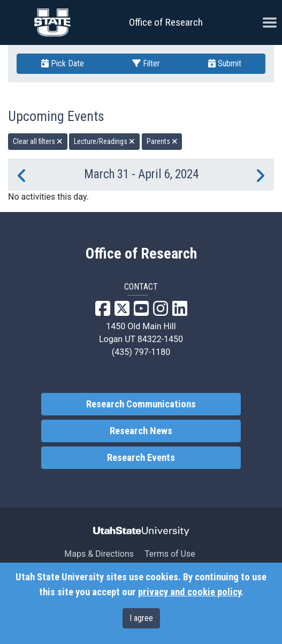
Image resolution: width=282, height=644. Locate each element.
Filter (146, 63)
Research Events (141, 458)
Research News (141, 431)
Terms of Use (170, 554)
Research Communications (141, 404)
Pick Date (63, 63)
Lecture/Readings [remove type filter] (104, 141)
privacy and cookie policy (189, 592)
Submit (225, 63)
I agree (141, 618)
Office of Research (166, 22)
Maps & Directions (99, 554)
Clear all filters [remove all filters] (38, 141)
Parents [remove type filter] (162, 141)
